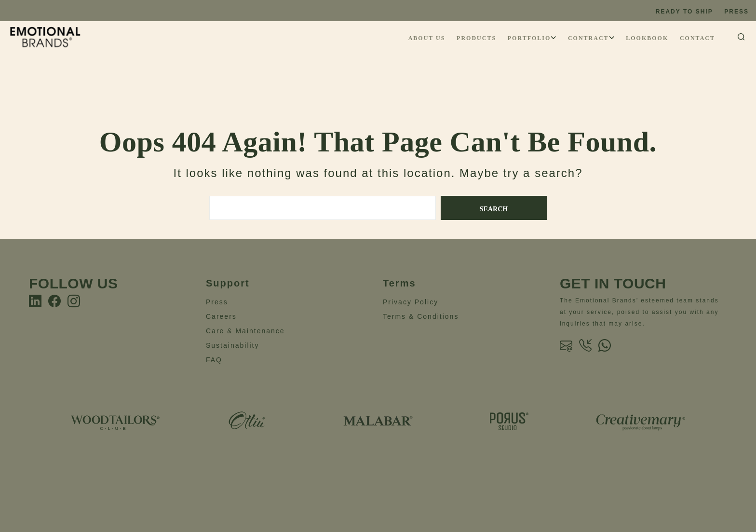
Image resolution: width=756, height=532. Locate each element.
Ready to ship (684, 12)
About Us (427, 38)
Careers (221, 316)
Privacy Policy (411, 302)
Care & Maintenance (245, 331)
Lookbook (647, 38)
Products (476, 38)
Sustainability (233, 345)
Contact (697, 38)
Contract (588, 38)
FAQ (214, 360)
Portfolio (529, 38)
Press (736, 12)
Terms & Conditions (421, 316)
